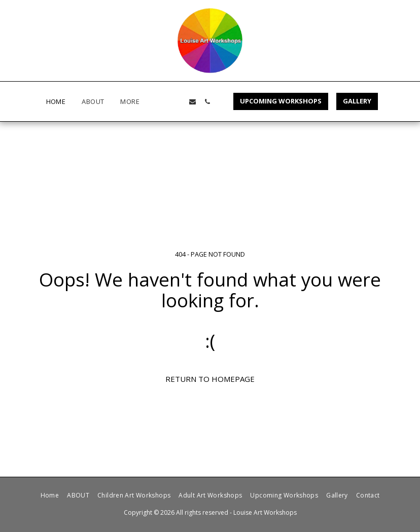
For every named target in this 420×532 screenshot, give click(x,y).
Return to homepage (210, 379)
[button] (178, 102)
